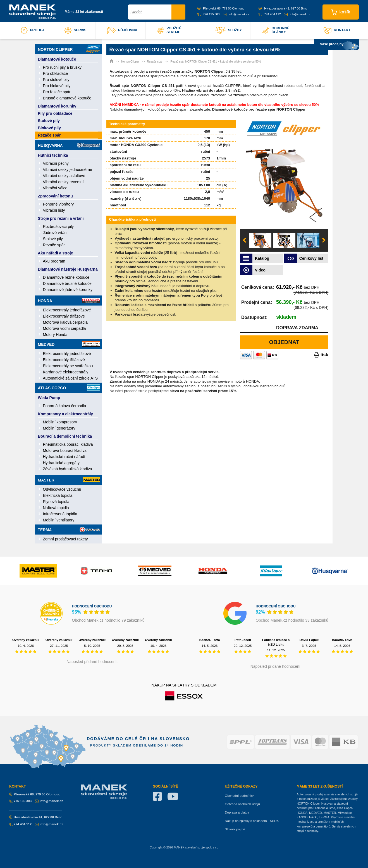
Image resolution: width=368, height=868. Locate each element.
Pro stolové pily (56, 80)
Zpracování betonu (55, 196)
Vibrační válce (55, 188)
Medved (69, 344)
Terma (69, 530)
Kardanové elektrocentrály (66, 372)
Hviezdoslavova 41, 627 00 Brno (283, 8)
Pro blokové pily (57, 86)
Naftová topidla (56, 508)
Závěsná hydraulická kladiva (68, 469)
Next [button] (324, 240)
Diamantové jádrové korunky (68, 290)
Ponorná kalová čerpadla (65, 406)
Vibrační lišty (54, 210)
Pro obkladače (56, 73)
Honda (69, 301)
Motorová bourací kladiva (65, 450)
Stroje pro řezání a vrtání (61, 218)
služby (229, 30)
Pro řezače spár (57, 92)
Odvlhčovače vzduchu (62, 489)
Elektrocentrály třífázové (64, 316)
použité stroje (169, 30)
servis (75, 30)
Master (69, 480)
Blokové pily (49, 128)
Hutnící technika (53, 155)
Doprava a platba (237, 812)
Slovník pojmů (235, 829)
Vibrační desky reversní (63, 182)
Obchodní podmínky (239, 796)
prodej (32, 30)
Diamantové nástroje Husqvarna (68, 269)
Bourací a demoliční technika (65, 436)
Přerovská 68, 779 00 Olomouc (221, 8)
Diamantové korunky (57, 106)
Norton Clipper (69, 49)
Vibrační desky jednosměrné (68, 170)
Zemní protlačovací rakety (65, 539)
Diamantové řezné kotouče (66, 277)
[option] (284, 185)
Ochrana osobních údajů (242, 804)
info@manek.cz (236, 14)
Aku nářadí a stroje (56, 253)
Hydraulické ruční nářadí (64, 457)
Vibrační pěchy (56, 163)
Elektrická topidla (58, 495)
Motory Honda (55, 335)
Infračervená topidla (60, 514)
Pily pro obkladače (55, 113)
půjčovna (122, 30)
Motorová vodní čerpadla (64, 328)
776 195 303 (209, 14)
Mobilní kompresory (60, 422)
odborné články (275, 30)
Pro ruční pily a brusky (62, 67)
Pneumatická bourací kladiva (68, 444)
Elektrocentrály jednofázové (67, 310)
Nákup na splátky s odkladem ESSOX (252, 821)
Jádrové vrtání (55, 233)
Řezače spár (49, 135)
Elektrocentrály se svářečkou (68, 366)
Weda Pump (49, 398)
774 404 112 (270, 14)
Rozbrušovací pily (58, 226)
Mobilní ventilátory (59, 520)
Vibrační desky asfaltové (64, 176)
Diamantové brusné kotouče (67, 283)
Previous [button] (244, 240)
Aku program (54, 261)
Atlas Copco (69, 387)
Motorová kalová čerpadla (65, 322)
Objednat (284, 342)
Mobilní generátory (59, 428)
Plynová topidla (56, 502)
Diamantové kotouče (57, 59)
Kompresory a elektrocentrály (66, 414)
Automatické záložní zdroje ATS (71, 378)
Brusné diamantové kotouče (67, 98)
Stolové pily (49, 121)
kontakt (337, 30)
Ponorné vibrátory (58, 204)
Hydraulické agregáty (61, 463)
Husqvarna (69, 145)
